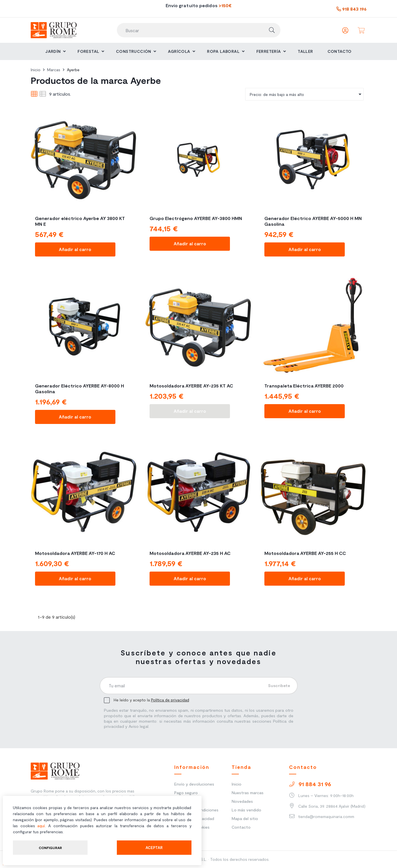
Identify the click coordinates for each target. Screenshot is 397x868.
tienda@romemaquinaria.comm (322, 816)
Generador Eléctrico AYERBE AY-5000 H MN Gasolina (313, 221)
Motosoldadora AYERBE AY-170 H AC (75, 553)
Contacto (241, 827)
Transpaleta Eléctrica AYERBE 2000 (304, 386)
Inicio (237, 784)
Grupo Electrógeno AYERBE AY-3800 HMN (196, 218)
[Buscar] (199, 30)
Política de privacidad (170, 700)
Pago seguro (186, 793)
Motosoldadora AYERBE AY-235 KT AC (191, 386)
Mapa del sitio (245, 818)
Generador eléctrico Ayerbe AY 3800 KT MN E (80, 221)
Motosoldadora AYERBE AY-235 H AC (190, 553)
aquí (41, 826)
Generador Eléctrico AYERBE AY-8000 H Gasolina (80, 388)
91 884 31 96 (310, 784)
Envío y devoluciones (194, 784)
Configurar (50, 848)
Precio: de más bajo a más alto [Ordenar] (307, 94)
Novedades (242, 801)
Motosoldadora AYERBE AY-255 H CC (305, 553)
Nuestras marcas (248, 793)
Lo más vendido (246, 810)
